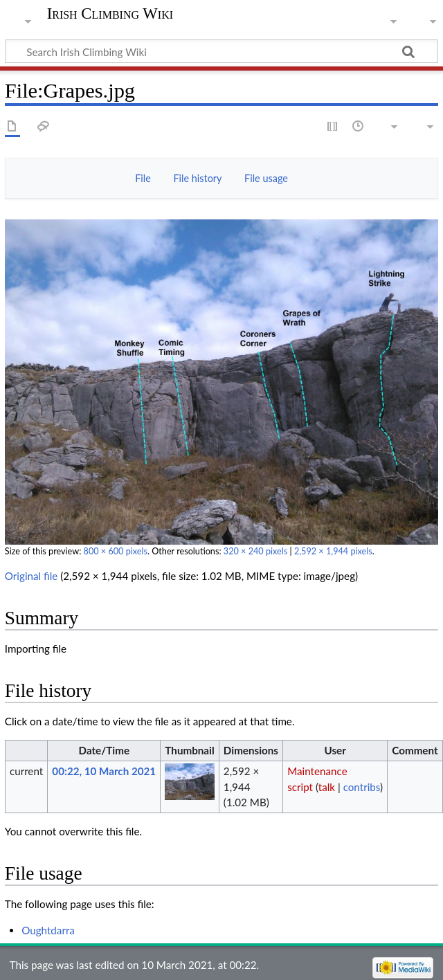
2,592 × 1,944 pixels (333, 551)
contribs (362, 787)
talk (327, 787)
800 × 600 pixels (116, 551)
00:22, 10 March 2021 (104, 771)
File (143, 178)
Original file (31, 576)
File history (197, 178)
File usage (266, 178)
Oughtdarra (48, 930)
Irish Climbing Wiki (110, 14)
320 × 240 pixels (255, 551)
